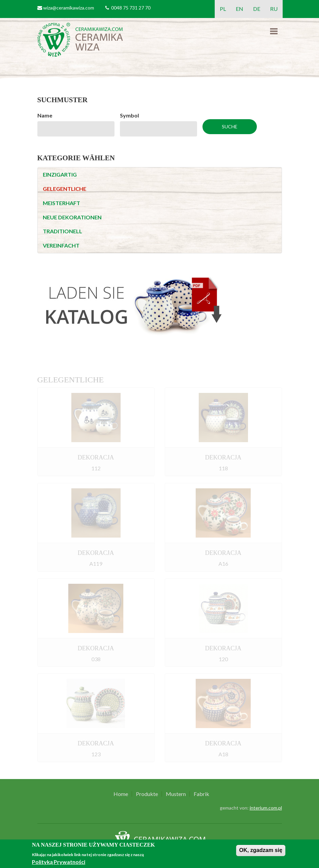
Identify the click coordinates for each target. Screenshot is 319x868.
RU (274, 9)
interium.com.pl (266, 808)
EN (240, 9)
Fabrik (201, 794)
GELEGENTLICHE (65, 189)
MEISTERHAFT (61, 203)
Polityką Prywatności (59, 862)
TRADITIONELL (63, 231)
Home (121, 794)
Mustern (176, 794)
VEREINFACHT (61, 245)
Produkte (147, 794)
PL (223, 9)
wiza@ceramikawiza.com (69, 8)
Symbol (129, 115)
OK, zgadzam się (261, 850)
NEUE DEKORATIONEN (72, 217)
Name (45, 115)
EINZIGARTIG (60, 174)
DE (257, 9)
